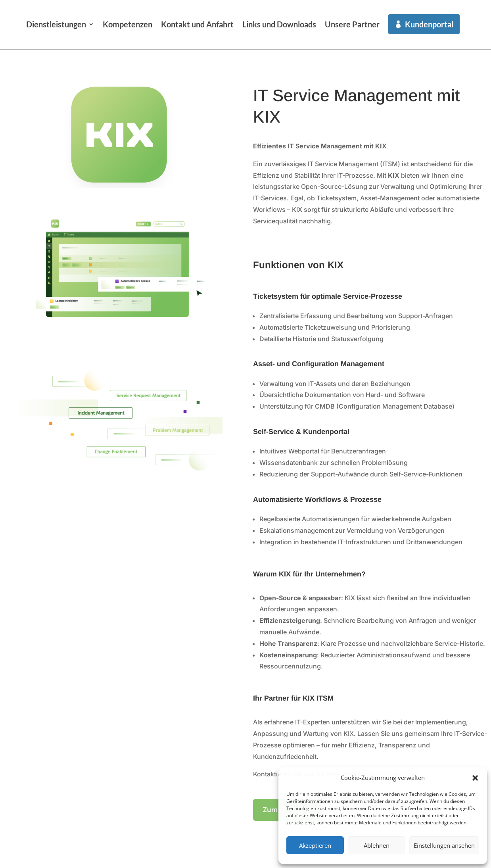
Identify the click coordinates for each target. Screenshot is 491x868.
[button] (475, 775)
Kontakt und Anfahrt (267, 24)
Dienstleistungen (126, 24)
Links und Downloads (349, 24)
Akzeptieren (315, 845)
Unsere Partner (422, 24)
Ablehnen (377, 845)
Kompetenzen (197, 24)
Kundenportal (136, 63)
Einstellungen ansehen (444, 845)
